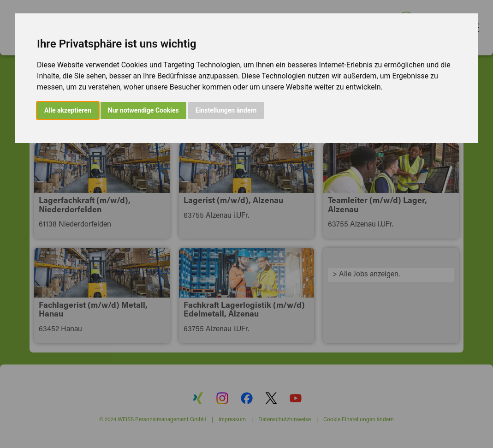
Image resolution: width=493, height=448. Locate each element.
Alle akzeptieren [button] (68, 110)
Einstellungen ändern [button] (226, 110)
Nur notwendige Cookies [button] (143, 110)
